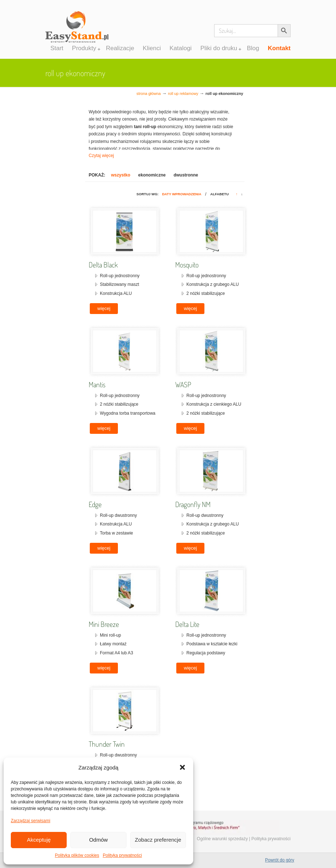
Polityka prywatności (122, 855)
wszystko (121, 175)
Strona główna (149, 93)
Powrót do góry (280, 860)
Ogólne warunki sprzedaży (222, 839)
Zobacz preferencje (158, 840)
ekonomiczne (152, 175)
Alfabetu (219, 194)
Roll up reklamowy (183, 93)
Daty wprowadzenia (182, 194)
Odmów (98, 840)
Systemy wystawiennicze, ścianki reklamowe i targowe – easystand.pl (77, 30)
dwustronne (186, 175)
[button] (182, 767)
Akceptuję (39, 840)
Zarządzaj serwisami (30, 821)
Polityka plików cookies (77, 855)
